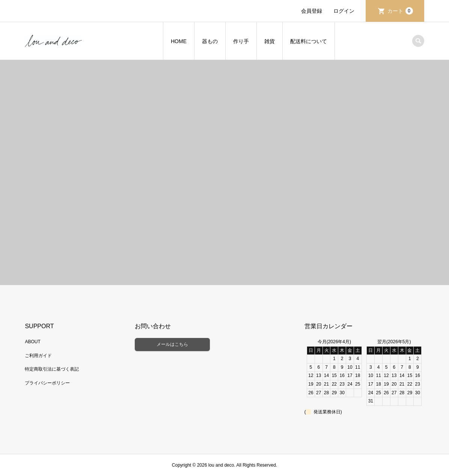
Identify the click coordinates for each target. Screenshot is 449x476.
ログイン (344, 11)
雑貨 (270, 41)
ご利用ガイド (38, 356)
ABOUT (32, 342)
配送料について (309, 41)
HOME (179, 41)
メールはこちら (172, 344)
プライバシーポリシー (47, 383)
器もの (210, 41)
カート (400, 11)
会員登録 (312, 11)
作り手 (241, 41)
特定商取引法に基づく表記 (52, 369)
